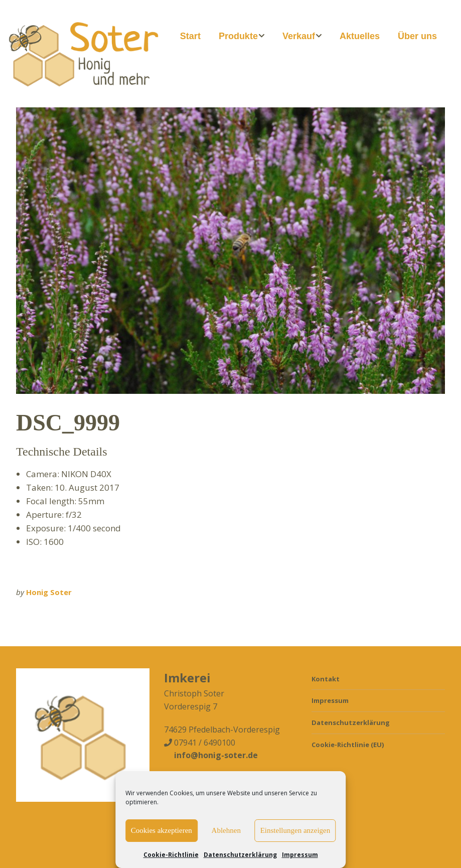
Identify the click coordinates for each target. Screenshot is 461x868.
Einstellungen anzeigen (295, 830)
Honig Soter (49, 592)
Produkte (238, 36)
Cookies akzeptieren (162, 830)
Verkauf (299, 36)
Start (190, 36)
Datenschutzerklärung (240, 855)
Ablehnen (226, 830)
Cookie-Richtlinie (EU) (348, 745)
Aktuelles (360, 36)
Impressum (300, 855)
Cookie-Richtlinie (171, 855)
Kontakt (326, 679)
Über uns (417, 36)
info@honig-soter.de (216, 755)
